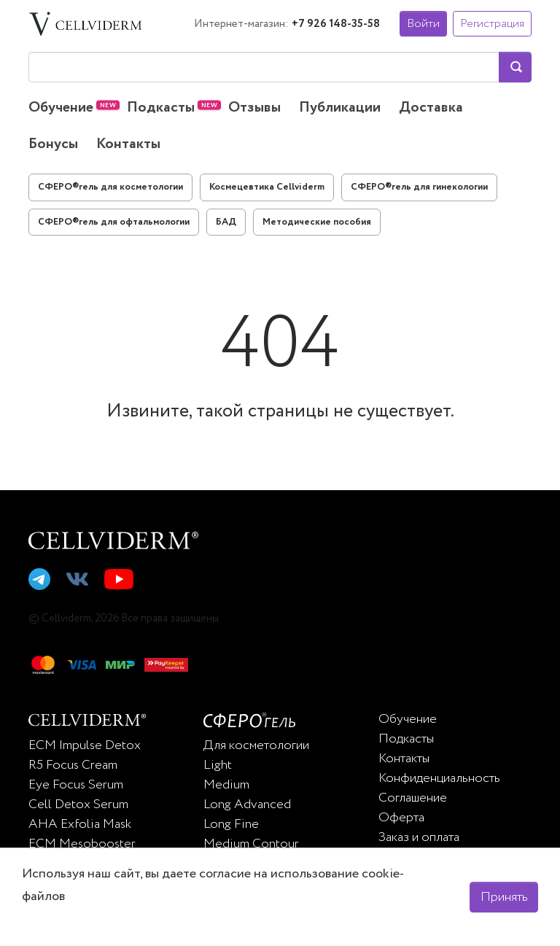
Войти (423, 24)
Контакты (128, 144)
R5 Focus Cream (73, 765)
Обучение (61, 108)
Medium (226, 785)
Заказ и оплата (419, 837)
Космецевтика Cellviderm (267, 187)
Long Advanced (247, 805)
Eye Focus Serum (76, 785)
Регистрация (492, 24)
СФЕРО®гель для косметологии (110, 187)
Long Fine (231, 824)
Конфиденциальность (439, 778)
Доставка (431, 108)
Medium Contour (251, 844)
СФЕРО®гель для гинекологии (419, 187)
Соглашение (413, 798)
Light (218, 765)
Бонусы (53, 144)
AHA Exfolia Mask (80, 824)
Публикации (340, 108)
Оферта (401, 818)
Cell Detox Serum (78, 805)
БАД (226, 222)
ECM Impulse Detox (85, 745)
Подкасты (161, 108)
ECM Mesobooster (82, 844)
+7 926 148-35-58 (336, 24)
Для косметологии (256, 745)
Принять (504, 897)
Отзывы (254, 108)
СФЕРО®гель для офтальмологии (114, 222)
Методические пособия (317, 222)
